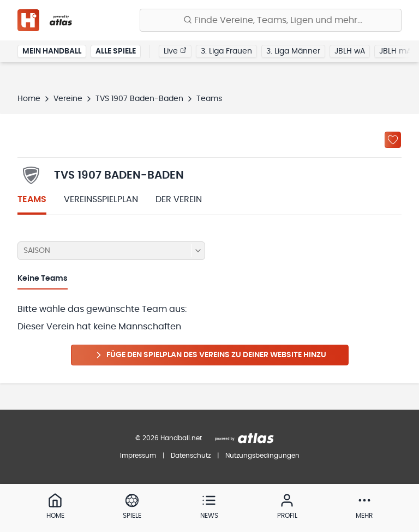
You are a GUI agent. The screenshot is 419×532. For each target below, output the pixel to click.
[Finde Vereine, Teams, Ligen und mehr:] (271, 20)
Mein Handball (52, 51)
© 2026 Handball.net (169, 438)
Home (29, 99)
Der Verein (179, 199)
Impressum (138, 456)
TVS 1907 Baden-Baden (139, 99)
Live (175, 51)
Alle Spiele (116, 51)
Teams (32, 199)
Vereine (68, 99)
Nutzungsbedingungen (262, 456)
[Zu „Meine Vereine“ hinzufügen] (393, 140)
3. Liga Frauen (226, 51)
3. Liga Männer (293, 51)
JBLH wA (350, 51)
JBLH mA (395, 51)
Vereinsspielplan (101, 199)
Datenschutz (191, 456)
